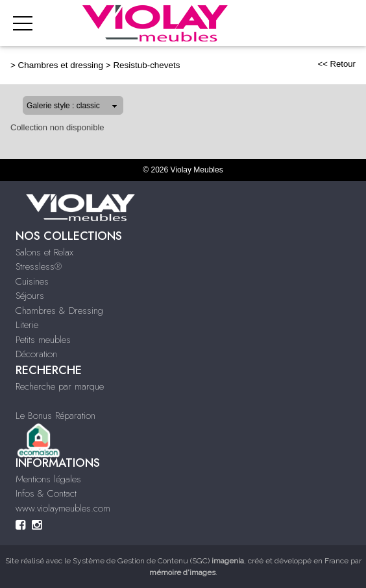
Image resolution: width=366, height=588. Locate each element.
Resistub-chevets (146, 65)
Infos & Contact (46, 493)
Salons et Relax (44, 252)
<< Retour (336, 64)
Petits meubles (43, 340)
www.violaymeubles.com (63, 508)
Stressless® (39, 266)
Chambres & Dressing (59, 311)
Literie (27, 325)
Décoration (36, 354)
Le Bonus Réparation (55, 416)
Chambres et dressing (61, 65)
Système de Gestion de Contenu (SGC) (158, 561)
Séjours (30, 296)
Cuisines (32, 281)
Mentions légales (48, 479)
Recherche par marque (60, 386)
